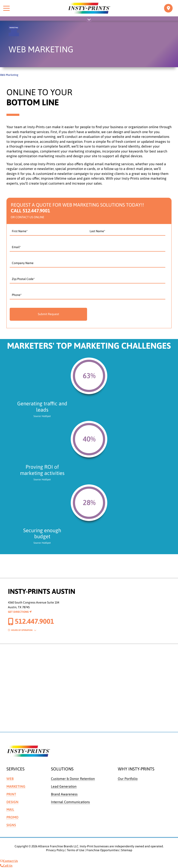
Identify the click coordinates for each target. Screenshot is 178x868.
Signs (11, 825)
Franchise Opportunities (103, 850)
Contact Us (9, 861)
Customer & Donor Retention (73, 779)
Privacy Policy (55, 850)
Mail (10, 809)
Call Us (6, 866)
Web (10, 779)
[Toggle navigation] (168, 8)
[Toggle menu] (6, 8)
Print (11, 794)
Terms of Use (76, 850)
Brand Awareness (64, 794)
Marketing (16, 786)
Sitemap (127, 850)
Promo (12, 817)
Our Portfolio (128, 779)
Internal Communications (70, 802)
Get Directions (20, 612)
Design (12, 802)
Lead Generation (64, 786)
